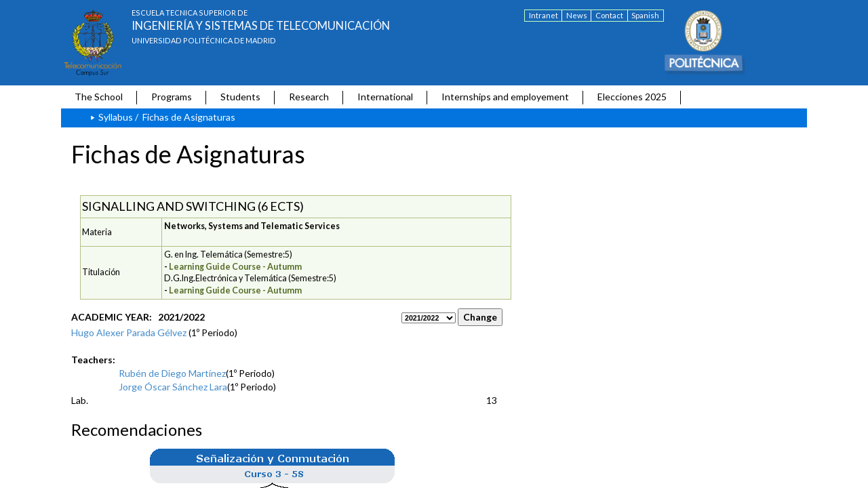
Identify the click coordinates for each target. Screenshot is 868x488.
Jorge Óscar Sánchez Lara (173, 387)
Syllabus (116, 117)
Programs (172, 97)
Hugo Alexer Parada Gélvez (129, 332)
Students (240, 97)
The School (99, 97)
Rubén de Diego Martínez (172, 373)
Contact (609, 15)
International (385, 97)
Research (309, 97)
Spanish (645, 15)
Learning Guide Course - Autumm (235, 267)
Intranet (544, 15)
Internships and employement (505, 97)
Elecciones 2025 (632, 97)
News (577, 15)
